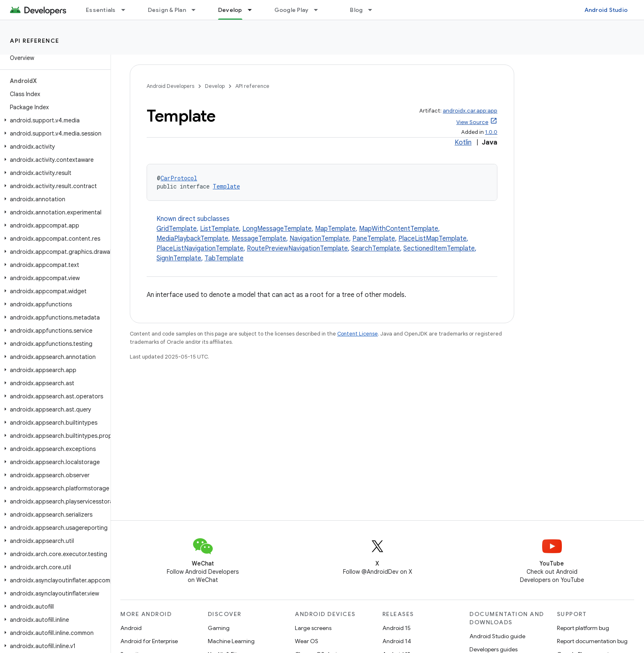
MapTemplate (335, 229)
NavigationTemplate (319, 239)
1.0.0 (491, 132)
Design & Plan (167, 10)
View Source (472, 122)
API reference (35, 41)
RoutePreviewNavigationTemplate (297, 248)
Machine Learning (231, 641)
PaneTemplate (374, 239)
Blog (356, 10)
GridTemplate (177, 229)
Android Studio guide (497, 636)
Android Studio (606, 10)
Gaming (219, 628)
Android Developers (170, 86)
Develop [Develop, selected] (230, 10)
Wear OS (307, 641)
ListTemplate (220, 229)
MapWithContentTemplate (399, 229)
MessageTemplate (259, 239)
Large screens (313, 628)
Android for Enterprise (149, 641)
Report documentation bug (592, 641)
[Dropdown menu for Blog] (374, 10)
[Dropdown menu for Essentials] (127, 10)
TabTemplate (224, 258)
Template (226, 186)
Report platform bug (583, 628)
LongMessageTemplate (277, 229)
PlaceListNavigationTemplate (200, 248)
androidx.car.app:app (470, 111)
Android (131, 628)
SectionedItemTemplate (439, 248)
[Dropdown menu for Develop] (253, 10)
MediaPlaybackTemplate (192, 239)
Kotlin (463, 143)
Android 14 (397, 641)
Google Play (292, 10)
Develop (215, 86)
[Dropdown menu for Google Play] (320, 10)
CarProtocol (179, 178)
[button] (54, 120)
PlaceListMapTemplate (432, 239)
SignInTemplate (179, 258)
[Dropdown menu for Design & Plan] (197, 10)
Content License (358, 334)
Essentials (101, 10)
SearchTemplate (376, 248)
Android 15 (397, 628)
